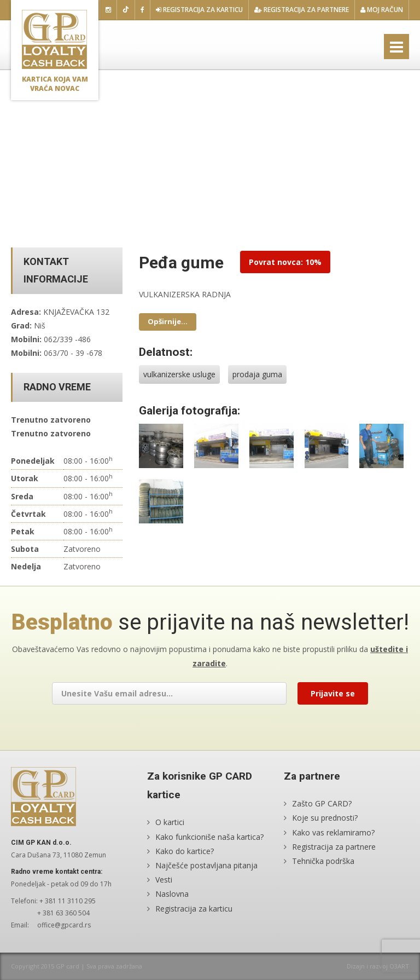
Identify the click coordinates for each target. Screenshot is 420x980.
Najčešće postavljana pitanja (206, 865)
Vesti (164, 880)
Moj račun (382, 10)
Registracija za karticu (199, 10)
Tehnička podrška (323, 861)
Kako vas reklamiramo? (333, 832)
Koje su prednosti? (325, 818)
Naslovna (172, 894)
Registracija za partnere (302, 10)
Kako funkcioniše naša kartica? (209, 837)
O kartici (170, 822)
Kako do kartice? (185, 851)
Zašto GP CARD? (322, 803)
